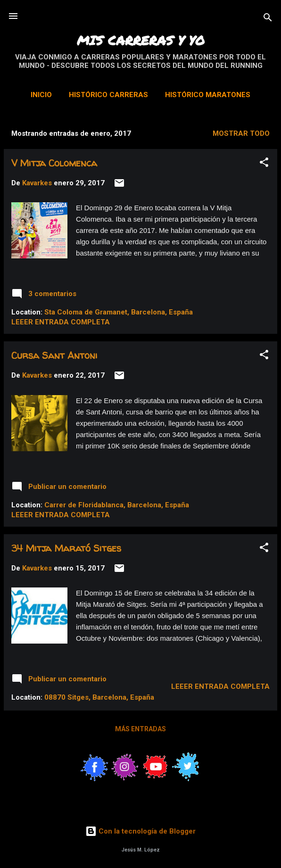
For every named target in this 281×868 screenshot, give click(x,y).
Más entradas (140, 729)
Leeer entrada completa (61, 322)
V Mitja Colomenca (54, 163)
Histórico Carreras (108, 95)
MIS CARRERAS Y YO (141, 40)
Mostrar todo (241, 133)
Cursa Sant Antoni (54, 355)
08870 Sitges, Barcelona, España (99, 697)
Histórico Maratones (208, 95)
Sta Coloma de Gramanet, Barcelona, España (119, 312)
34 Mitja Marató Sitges (66, 548)
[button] (264, 164)
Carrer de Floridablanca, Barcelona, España (117, 505)
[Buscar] (268, 19)
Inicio (41, 95)
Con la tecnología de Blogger (140, 831)
